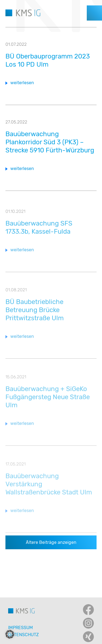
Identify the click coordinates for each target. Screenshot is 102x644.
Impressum (21, 628)
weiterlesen (22, 83)
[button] (10, 634)
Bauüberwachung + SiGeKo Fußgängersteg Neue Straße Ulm (48, 400)
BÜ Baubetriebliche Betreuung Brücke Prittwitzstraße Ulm (35, 313)
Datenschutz (24, 635)
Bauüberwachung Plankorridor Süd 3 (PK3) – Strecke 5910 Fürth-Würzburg (50, 142)
